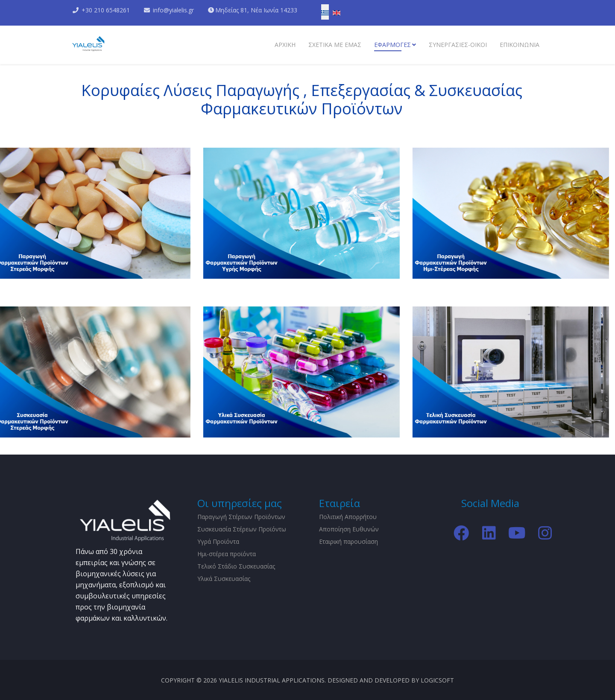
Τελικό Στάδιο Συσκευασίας (236, 566)
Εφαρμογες (392, 45)
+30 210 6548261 (106, 10)
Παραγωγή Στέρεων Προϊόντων (241, 517)
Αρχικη (285, 45)
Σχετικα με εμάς (335, 45)
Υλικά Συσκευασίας (224, 579)
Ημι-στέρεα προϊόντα (227, 554)
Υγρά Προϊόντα (218, 541)
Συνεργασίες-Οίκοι (458, 45)
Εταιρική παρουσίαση (348, 541)
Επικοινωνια (520, 45)
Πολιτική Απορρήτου (348, 517)
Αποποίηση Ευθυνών (349, 529)
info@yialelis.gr (173, 10)
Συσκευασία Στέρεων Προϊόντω (242, 529)
